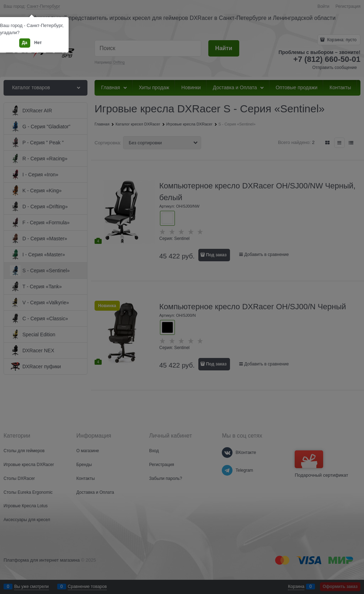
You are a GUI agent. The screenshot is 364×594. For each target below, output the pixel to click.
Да (25, 43)
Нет (38, 43)
